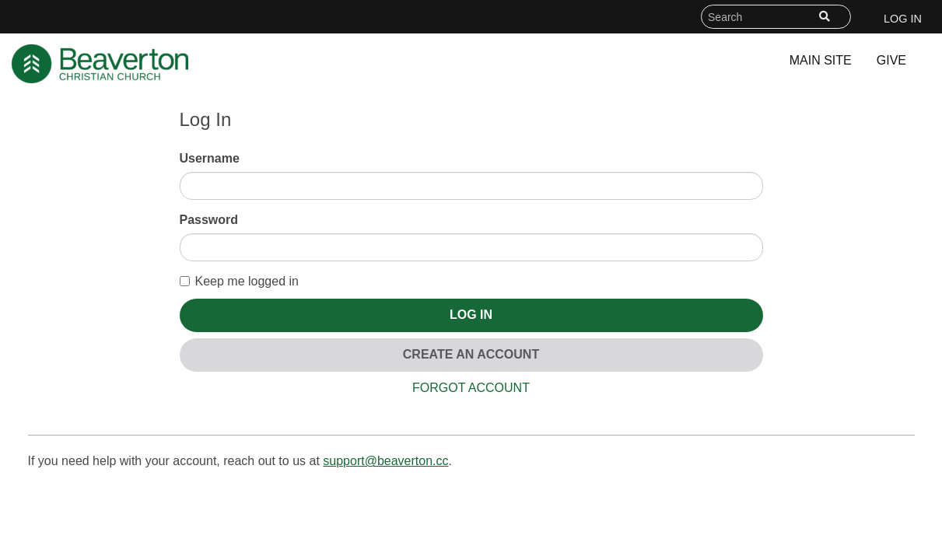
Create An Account (471, 354)
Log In (903, 19)
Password (209, 220)
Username (210, 158)
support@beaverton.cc (385, 461)
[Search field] (776, 17)
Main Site (821, 60)
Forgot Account (471, 388)
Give (891, 60)
